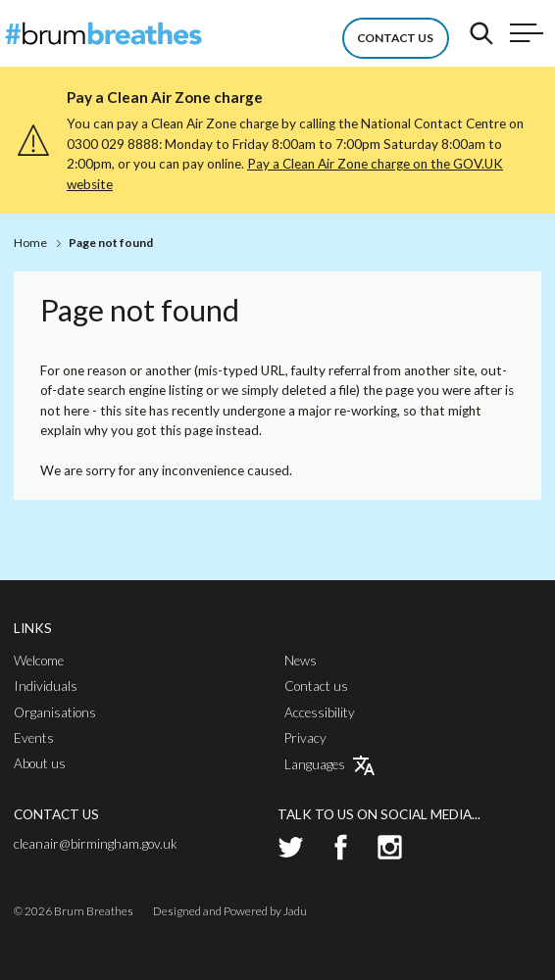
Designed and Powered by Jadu (230, 911)
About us (40, 764)
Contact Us (395, 38)
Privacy (305, 739)
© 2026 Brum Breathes (74, 911)
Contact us (316, 687)
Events (34, 739)
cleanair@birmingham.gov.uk (96, 844)
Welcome (39, 661)
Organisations (55, 713)
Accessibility (320, 713)
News (301, 661)
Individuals (46, 687)
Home (30, 243)
